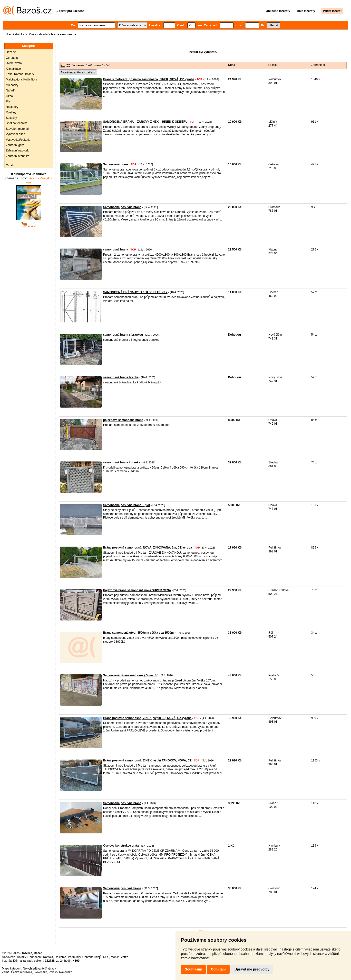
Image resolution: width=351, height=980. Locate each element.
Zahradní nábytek (17, 150)
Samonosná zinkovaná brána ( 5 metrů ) (131, 675)
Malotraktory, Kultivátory (21, 80)
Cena (231, 65)
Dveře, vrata (14, 63)
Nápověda (9, 957)
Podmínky (74, 957)
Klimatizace (13, 69)
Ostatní (11, 165)
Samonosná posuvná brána (122, 207)
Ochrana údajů (92, 957)
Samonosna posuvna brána (122, 803)
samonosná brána (116, 250)
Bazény (11, 52)
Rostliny (11, 112)
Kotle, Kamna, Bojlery (20, 74)
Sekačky (11, 118)
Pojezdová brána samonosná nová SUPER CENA (137, 590)
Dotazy (21, 957)
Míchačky (12, 85)
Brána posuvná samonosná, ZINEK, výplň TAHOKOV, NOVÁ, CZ (147, 760)
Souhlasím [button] (193, 969)
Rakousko (66, 972)
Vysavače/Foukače (18, 140)
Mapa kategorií (12, 969)
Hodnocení (35, 957)
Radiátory (12, 107)
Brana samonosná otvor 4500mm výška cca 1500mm (140, 633)
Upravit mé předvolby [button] (252, 969)
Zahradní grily (15, 145)
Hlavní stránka (15, 34)
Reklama (61, 957)
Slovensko (40, 972)
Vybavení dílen (15, 134)
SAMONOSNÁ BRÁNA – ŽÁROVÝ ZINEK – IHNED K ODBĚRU (145, 122)
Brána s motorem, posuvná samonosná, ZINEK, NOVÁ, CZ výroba (149, 79)
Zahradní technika (18, 156)
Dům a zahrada (38, 34)
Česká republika (21, 972)
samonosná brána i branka (122, 462)
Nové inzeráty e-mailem (78, 72)
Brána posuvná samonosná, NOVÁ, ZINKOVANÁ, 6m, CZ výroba (148, 548)
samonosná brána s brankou (123, 335)
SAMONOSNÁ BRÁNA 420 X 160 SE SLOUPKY (135, 292)
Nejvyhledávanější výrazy (39, 969)
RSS (106, 957)
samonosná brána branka (121, 377)
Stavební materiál (17, 129)
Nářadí (10, 90)
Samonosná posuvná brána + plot (127, 505)
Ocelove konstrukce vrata (121, 846)
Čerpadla (12, 58)
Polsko (53, 972)
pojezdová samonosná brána (123, 420)
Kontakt (48, 957)
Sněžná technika (17, 123)
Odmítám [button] (218, 969)
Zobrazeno (318, 65)
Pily (8, 101)
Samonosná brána (116, 164)
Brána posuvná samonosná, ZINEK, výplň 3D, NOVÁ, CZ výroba (147, 718)
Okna (9, 96)
